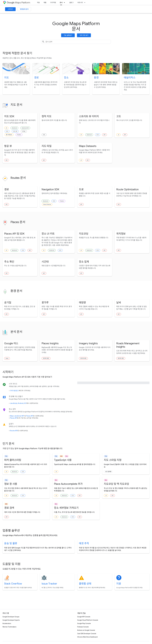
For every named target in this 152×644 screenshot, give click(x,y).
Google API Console (84, 617)
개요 (38, 3)
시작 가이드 (13, 384)
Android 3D (25, 128)
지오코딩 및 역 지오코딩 (116, 484)
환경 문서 (16, 291)
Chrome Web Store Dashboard (87, 637)
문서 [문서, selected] (61, 3)
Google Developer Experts (11, 620)
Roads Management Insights (128, 345)
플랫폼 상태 (85, 584)
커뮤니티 (80, 3)
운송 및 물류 (11, 543)
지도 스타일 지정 (113, 460)
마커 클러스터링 (13, 460)
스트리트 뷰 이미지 (89, 116)
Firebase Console (83, 627)
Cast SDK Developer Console (87, 634)
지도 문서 (16, 105)
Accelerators (7, 623)
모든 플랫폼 (108, 472)
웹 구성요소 (9, 135)
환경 (96, 78)
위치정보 (121, 234)
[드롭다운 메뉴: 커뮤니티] (85, 3)
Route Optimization (127, 189)
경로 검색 (9, 508)
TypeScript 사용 (63, 460)
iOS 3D (15, 131)
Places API (30, 416)
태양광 (82, 303)
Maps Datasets (88, 146)
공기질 (8, 303)
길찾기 (11, 424)
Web (7, 358)
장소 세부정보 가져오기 (66, 508)
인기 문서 (8, 444)
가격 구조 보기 (84, 35)
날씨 (119, 303)
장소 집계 (84, 262)
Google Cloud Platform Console (88, 620)
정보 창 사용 (11, 484)
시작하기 (10, 9)
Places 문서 (18, 222)
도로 (81, 189)
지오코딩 (84, 234)
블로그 (72, 3)
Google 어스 (11, 343)
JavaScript (14, 403)
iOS (7, 131)
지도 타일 (47, 146)
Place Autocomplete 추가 (68, 484)
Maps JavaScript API (17, 416)
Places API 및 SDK (14, 234)
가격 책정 (53, 3)
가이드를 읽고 (14, 391)
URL (44, 135)
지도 (7, 78)
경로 (36, 78)
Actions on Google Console (86, 630)
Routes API (14, 431)
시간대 (45, 262)
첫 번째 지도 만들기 (16, 396)
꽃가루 (45, 303)
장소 (66, 78)
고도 (119, 116)
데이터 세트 (46, 358)
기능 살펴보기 (68, 35)
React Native (47, 204)
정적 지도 (47, 116)
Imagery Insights (88, 343)
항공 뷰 (8, 146)
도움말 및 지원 (12, 564)
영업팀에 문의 (24, 9)
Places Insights (50, 343)
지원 (119, 584)
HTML (24, 131)
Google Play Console (84, 623)
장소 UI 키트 (48, 234)
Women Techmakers (9, 627)
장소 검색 (12, 409)
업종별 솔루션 (11, 531)
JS (6, 128)
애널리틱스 (130, 78)
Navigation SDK (50, 189)
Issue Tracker (49, 584)
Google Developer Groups (11, 617)
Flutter (19, 135)
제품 (45, 3)
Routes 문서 (18, 178)
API (104, 135)
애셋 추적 (84, 543)
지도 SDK (9, 116)
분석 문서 (16, 332)
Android (14, 128)
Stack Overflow (13, 584)
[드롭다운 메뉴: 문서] (65, 3)
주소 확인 (9, 262)
